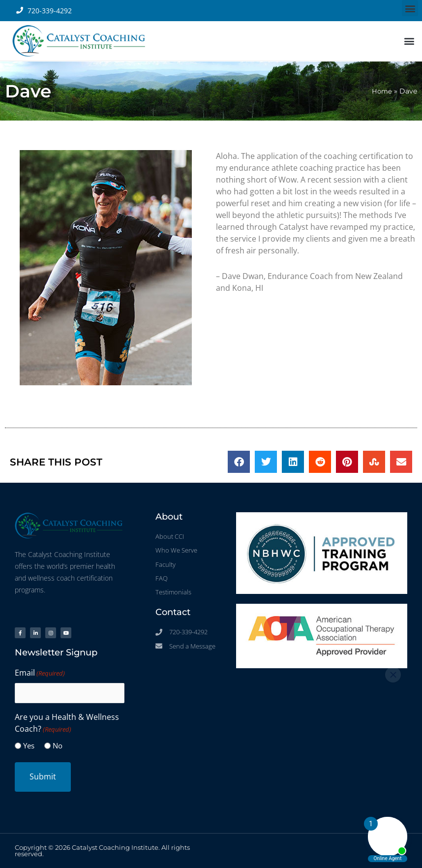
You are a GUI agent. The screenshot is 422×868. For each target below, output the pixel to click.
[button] (410, 8)
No (58, 745)
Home (381, 91)
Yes (29, 745)
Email (40, 673)
